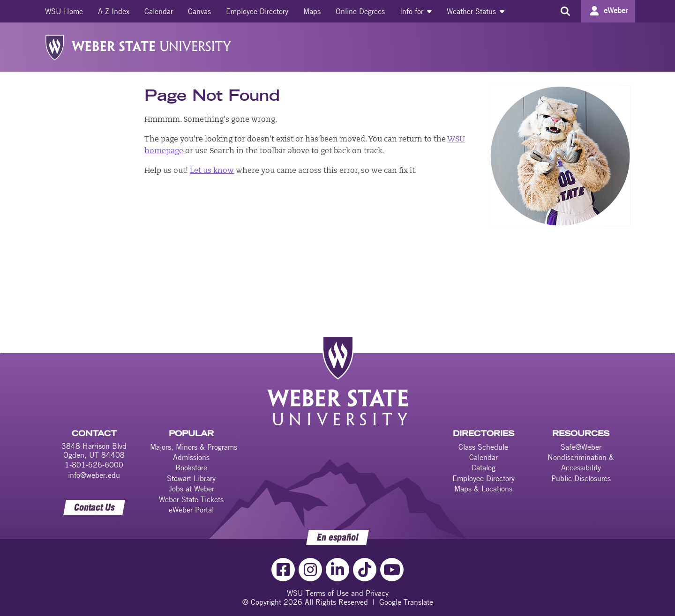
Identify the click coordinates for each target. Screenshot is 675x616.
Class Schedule (483, 447)
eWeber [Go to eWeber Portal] (616, 10)
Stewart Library (191, 478)
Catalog (484, 468)
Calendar (159, 11)
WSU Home (64, 11)
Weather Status (476, 11)
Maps (312, 11)
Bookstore (191, 468)
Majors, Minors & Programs (194, 447)
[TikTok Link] (365, 570)
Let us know (212, 171)
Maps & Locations (483, 489)
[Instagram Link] (310, 570)
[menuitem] (64, 11)
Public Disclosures (581, 478)
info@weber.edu (94, 475)
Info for (416, 11)
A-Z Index (114, 11)
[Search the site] (565, 11)
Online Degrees (360, 11)
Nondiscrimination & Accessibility (581, 462)
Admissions (191, 457)
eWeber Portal (191, 510)
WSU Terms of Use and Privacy (338, 593)
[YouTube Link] (392, 570)
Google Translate (406, 602)
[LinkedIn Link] (337, 570)
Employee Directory (257, 11)
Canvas (199, 11)
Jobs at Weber (191, 489)
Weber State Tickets (191, 499)
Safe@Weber (581, 447)
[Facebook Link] (283, 570)
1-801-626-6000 (94, 465)
